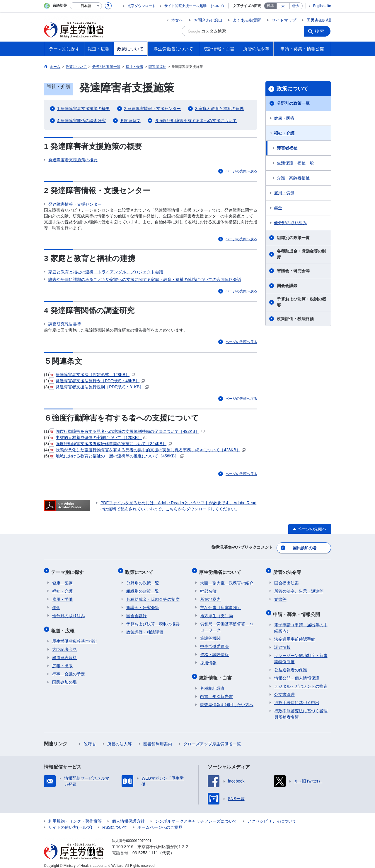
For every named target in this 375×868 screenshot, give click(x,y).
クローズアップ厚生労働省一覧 (212, 739)
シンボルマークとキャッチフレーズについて (196, 816)
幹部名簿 (208, 588)
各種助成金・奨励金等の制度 (301, 254)
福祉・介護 (284, 133)
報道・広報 (64, 626)
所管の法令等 (288, 570)
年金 (278, 208)
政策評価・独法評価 (295, 319)
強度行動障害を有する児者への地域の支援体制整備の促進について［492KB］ (127, 431)
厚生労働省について (221, 570)
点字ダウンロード (142, 6)
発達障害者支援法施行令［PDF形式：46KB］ (97, 381)
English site (322, 6)
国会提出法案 (287, 580)
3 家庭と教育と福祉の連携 (219, 109)
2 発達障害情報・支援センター (153, 109)
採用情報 (208, 660)
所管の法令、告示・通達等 (299, 588)
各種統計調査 (212, 683)
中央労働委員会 (214, 643)
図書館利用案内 (158, 739)
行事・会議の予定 (69, 669)
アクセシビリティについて (272, 816)
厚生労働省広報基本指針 (75, 636)
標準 (270, 6)
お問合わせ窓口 (208, 20)
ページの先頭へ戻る (241, 171)
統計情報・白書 (217, 673)
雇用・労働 (284, 193)
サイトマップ (284, 20)
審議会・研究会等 (293, 271)
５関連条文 (130, 121)
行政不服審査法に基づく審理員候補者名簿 (301, 709)
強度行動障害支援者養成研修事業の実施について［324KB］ (110, 444)
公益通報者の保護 (291, 665)
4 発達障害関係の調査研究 (81, 121)
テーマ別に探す (69, 570)
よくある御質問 (247, 20)
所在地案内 (210, 596)
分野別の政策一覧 (293, 103)
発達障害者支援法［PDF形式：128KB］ (92, 375)
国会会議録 (287, 286)
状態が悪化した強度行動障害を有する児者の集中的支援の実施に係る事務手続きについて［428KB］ (147, 450)
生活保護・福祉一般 (295, 163)
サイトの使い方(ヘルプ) (70, 822)
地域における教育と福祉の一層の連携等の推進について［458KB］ (116, 456)
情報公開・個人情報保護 (297, 673)
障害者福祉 (287, 148)
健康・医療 (284, 118)
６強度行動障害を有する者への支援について (196, 121)
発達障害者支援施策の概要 (73, 160)
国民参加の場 (319, 20)
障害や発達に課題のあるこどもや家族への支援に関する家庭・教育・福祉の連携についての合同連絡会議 (145, 279)
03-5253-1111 (145, 848)
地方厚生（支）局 (217, 613)
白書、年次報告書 (217, 691)
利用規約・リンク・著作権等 (75, 816)
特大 (296, 6)
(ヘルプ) (217, 6)
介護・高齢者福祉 (293, 178)
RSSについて (115, 822)
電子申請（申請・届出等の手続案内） (301, 623)
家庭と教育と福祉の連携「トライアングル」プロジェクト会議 (106, 272)
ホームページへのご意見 (160, 822)
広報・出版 (62, 661)
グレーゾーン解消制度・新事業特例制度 (301, 653)
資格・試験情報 (214, 651)
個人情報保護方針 (128, 816)
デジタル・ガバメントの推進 (301, 681)
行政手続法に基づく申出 (297, 697)
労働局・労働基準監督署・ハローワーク (227, 624)
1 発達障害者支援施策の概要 (83, 109)
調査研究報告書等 (65, 324)
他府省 (90, 739)
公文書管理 (284, 689)
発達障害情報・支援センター (75, 204)
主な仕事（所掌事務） (221, 604)
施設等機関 (210, 635)
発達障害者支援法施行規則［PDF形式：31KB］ (99, 387)
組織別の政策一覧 (293, 238)
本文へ (177, 20)
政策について (292, 89)
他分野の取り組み (290, 223)
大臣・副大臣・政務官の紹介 (227, 580)
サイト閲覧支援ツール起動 (185, 6)
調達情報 (282, 642)
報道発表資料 (64, 652)
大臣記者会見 (64, 644)
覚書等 (280, 596)
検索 (321, 31)
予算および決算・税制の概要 (301, 302)
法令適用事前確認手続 (295, 634)
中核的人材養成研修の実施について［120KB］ (98, 438)
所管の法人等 (120, 739)
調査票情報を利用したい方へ (227, 699)
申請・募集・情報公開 (298, 610)
